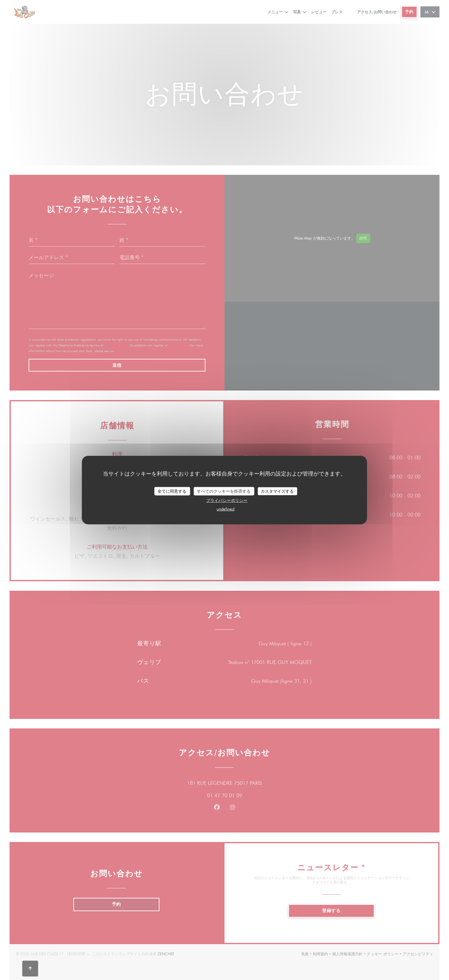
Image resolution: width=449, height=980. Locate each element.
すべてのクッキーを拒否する (224, 491)
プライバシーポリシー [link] (227, 500)
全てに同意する (172, 491)
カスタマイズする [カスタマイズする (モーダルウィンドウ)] (277, 491)
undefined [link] (225, 509)
